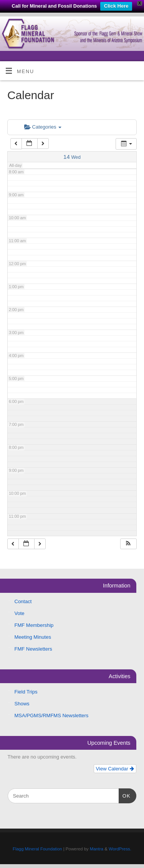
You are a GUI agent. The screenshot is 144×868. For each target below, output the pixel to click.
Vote (20, 613)
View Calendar (115, 769)
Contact (23, 601)
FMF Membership (34, 625)
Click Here (116, 6)
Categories (43, 127)
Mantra (97, 849)
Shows (22, 704)
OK (125, 795)
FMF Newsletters (33, 649)
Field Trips (26, 692)
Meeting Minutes (33, 637)
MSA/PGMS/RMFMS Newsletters (52, 715)
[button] (128, 544)
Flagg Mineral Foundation (37, 849)
